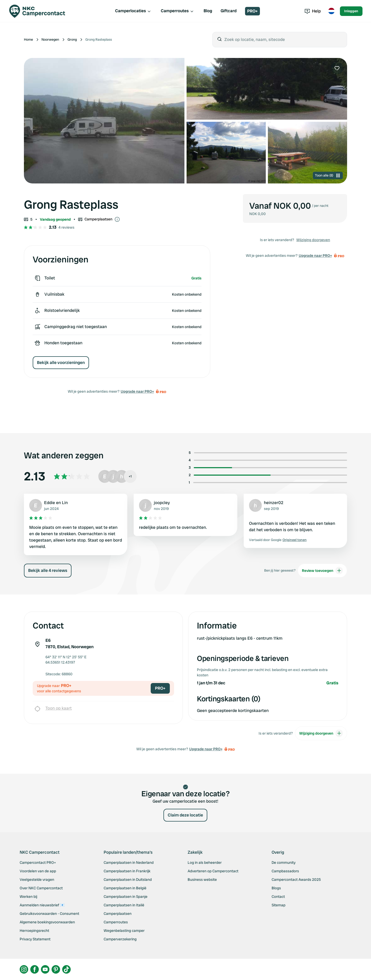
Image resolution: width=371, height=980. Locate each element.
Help (313, 11)
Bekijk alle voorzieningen (61, 363)
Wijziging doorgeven (313, 240)
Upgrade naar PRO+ (137, 391)
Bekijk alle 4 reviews (48, 570)
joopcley (162, 503)
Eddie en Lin (56, 503)
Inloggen (351, 11)
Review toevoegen (322, 571)
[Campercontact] (40, 11)
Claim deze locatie (185, 815)
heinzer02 (274, 503)
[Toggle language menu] (331, 11)
